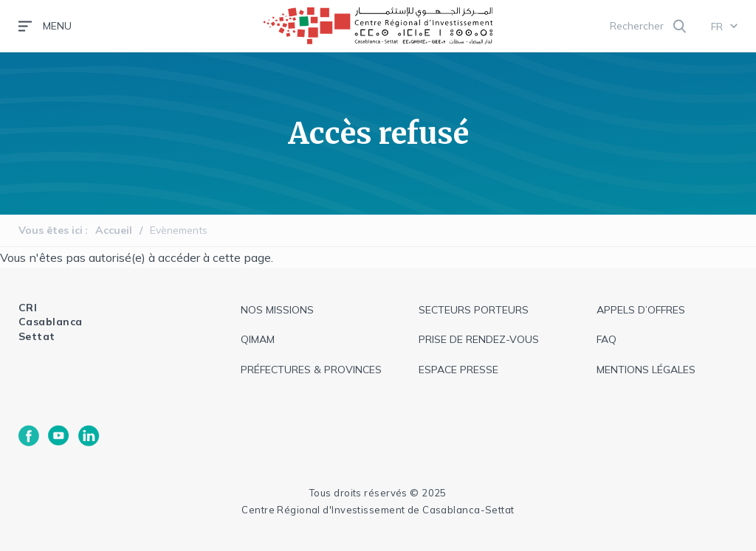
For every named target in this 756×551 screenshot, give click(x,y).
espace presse (458, 370)
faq (606, 339)
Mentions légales (646, 370)
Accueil (114, 230)
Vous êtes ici (51, 230)
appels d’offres (641, 310)
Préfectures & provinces (311, 370)
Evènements (179, 230)
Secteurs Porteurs (474, 310)
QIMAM (258, 339)
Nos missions (277, 310)
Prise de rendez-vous (479, 339)
